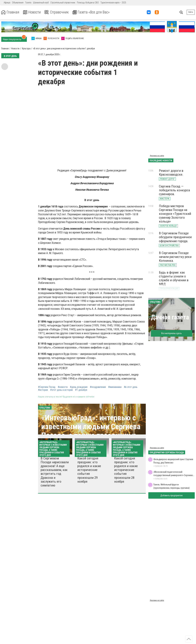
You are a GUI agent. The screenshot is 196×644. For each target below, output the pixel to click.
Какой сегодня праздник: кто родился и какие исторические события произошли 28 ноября (126, 470)
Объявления (18, 3)
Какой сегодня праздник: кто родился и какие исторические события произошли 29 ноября (89, 470)
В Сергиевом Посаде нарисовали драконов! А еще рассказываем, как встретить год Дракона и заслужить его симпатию (55, 472)
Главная (10, 12)
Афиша (7, 3)
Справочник (57, 12)
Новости (32, 12)
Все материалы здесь (172, 333)
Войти (191, 12)
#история (43, 390)
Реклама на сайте (157, 156)
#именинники (115, 387)
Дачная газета (170, 317)
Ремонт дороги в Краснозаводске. (171, 173)
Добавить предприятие (172, 495)
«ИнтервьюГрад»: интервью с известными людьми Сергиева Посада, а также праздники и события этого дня (91, 431)
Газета (28, 3)
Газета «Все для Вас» (91, 12)
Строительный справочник (63, 3)
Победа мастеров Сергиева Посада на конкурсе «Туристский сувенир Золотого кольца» (175, 214)
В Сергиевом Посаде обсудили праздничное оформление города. (175, 237)
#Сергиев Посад (47, 387)
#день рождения (79, 387)
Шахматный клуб (41, 3)
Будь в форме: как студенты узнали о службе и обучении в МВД (174, 278)
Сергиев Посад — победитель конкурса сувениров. (174, 190)
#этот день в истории (61, 390)
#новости (63, 387)
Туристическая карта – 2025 (113, 3)
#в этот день (131, 387)
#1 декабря (81, 390)
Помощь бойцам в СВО (88, 3)
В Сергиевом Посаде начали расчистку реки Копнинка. (175, 257)
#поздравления (98, 387)
